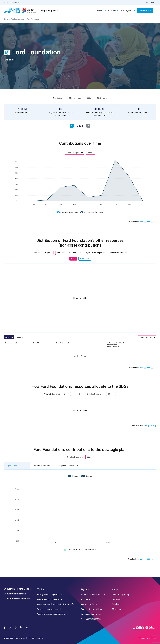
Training (153, 3)
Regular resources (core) (69, 212)
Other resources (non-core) (93, 212)
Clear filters (85, 259)
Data (147, 3)
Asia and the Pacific (89, 604)
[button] (149, 113)
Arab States (86, 599)
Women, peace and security (49, 609)
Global (6, 3)
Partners (112, 10)
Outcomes (9, 337)
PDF (149, 222)
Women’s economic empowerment (53, 614)
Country (20, 337)
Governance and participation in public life (82, 550)
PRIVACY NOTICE (20, 638)
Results (100, 10)
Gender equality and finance (49, 599)
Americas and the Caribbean (93, 595)
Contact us (117, 599)
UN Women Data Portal (15, 594)
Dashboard (144, 10)
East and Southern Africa (91, 609)
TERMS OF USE (8, 638)
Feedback (116, 604)
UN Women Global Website (17, 599)
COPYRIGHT (142, 638)
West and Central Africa (91, 619)
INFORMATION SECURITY (35, 638)
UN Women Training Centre (17, 589)
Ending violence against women (51, 595)
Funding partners (17, 19)
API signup (117, 609)
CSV (142, 222)
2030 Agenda (127, 10)
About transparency (121, 595)
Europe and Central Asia (91, 614)
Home (6, 19)
